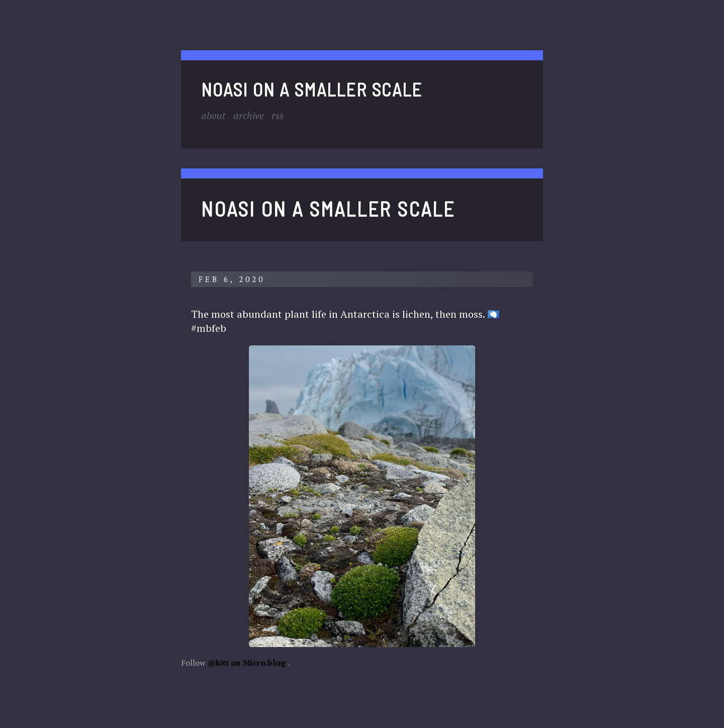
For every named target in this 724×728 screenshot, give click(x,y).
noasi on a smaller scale (312, 89)
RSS (279, 115)
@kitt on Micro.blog (247, 662)
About (214, 115)
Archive (250, 115)
